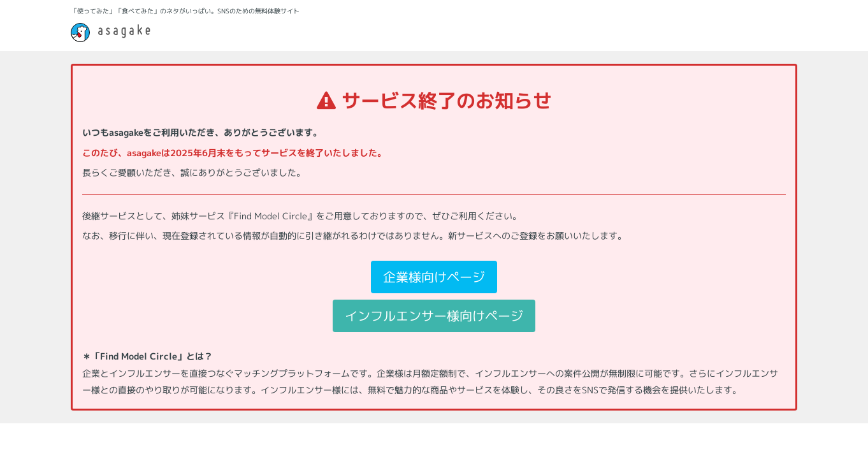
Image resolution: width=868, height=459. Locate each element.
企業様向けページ (434, 277)
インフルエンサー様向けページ (434, 316)
